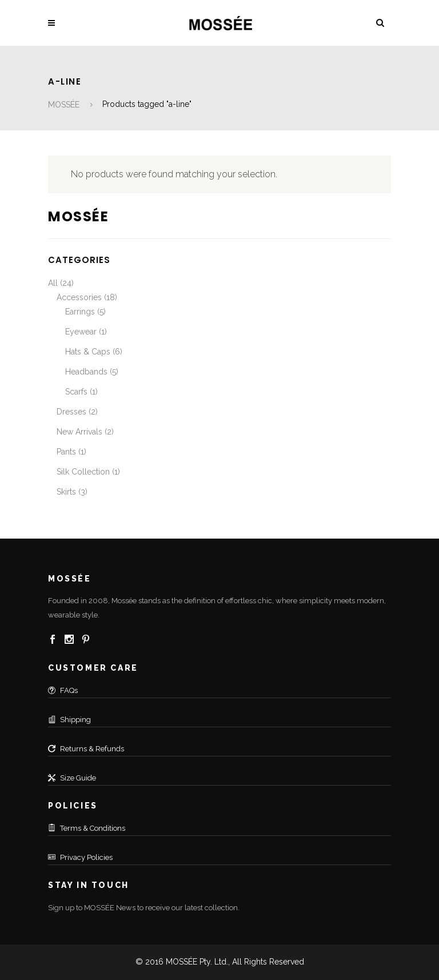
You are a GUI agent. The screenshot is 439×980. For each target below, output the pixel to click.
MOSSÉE (64, 105)
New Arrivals (79, 432)
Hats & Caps (88, 352)
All (53, 283)
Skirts (66, 492)
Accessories (79, 297)
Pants (66, 452)
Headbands (86, 372)
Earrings (80, 312)
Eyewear (81, 332)
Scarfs (76, 392)
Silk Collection (83, 472)
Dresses (71, 412)
